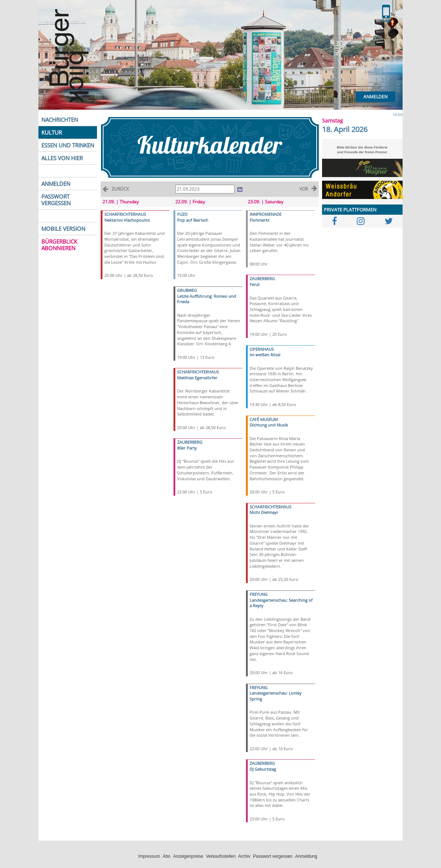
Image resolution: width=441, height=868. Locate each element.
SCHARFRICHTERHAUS (125, 214)
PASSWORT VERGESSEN (56, 200)
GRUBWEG (187, 290)
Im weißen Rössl (265, 355)
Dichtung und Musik (269, 425)
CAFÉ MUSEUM (264, 419)
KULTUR (52, 132)
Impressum (149, 856)
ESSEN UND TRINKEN (68, 145)
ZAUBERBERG (190, 442)
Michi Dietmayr (264, 512)
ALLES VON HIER (62, 158)
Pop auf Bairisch (193, 220)
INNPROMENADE (266, 214)
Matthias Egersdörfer (197, 378)
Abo (166, 856)
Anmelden (375, 97)
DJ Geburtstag (263, 769)
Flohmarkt (259, 220)
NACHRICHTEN (60, 120)
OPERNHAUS (262, 349)
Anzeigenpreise (188, 856)
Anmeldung (306, 856)
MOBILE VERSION (63, 229)
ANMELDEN (56, 184)
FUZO (182, 214)
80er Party (187, 448)
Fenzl (255, 284)
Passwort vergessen (273, 856)
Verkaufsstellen (220, 856)
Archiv (244, 856)
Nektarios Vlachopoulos (127, 220)
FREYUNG (259, 594)
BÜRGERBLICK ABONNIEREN (59, 245)
